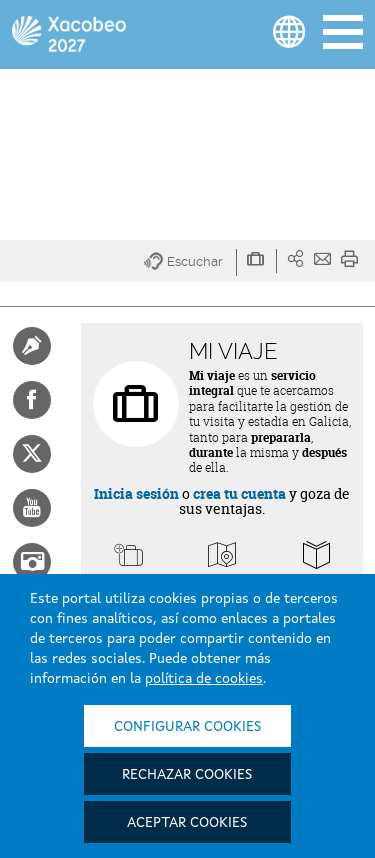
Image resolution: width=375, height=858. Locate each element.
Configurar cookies (187, 727)
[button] (190, 262)
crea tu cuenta (239, 493)
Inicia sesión (136, 493)
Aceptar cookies (187, 823)
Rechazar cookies (187, 775)
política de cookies (204, 679)
